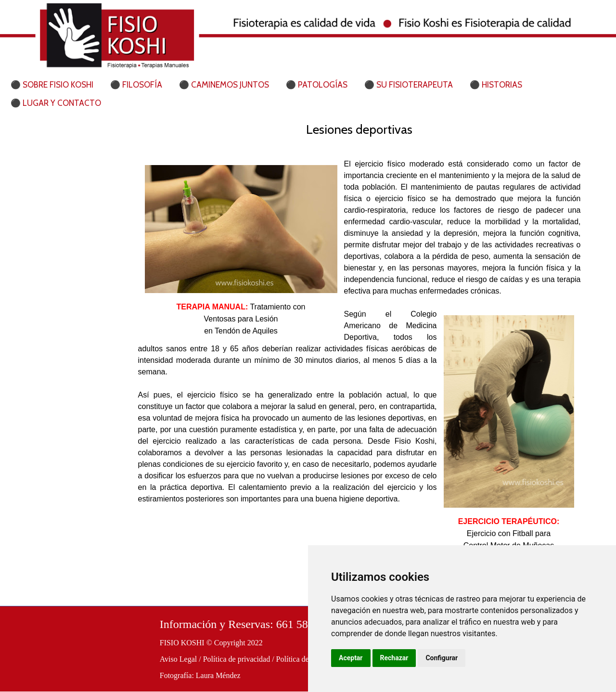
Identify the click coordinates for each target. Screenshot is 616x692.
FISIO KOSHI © (186, 643)
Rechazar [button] (394, 658)
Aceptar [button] (351, 658)
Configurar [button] (442, 658)
